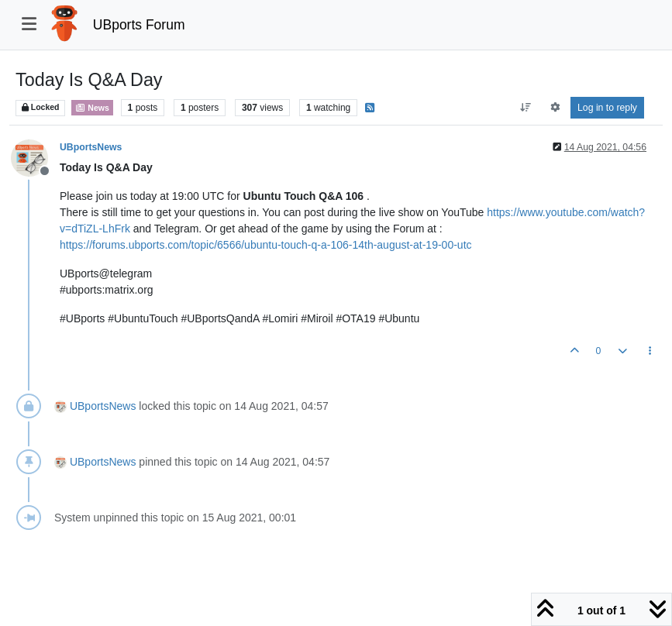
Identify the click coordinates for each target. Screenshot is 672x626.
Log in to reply (607, 108)
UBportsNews (91, 147)
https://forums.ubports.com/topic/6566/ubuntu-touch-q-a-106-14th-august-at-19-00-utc (266, 245)
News (92, 108)
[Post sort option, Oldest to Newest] (526, 108)
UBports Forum (139, 25)
